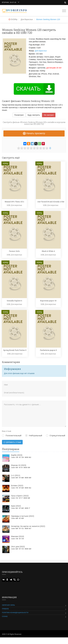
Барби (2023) (17, 455)
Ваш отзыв (7, 431)
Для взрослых (41, 51)
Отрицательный (56, 435)
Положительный (12, 435)
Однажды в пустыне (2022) (23, 516)
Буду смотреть (34, 115)
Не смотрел (49, 115)
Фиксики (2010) (18, 536)
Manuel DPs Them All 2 (14, 202)
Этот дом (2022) (18, 547)
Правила (5, 609)
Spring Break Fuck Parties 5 (15, 350)
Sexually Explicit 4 (14, 301)
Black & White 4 (48, 251)
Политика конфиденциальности (15, 613)
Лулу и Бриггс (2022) (20, 496)
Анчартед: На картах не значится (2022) (28, 526)
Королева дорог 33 (48, 301)
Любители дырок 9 (48, 350)
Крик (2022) (16, 506)
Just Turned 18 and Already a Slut (51, 202)
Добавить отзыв (12, 442)
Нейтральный (34, 435)
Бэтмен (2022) (17, 486)
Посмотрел (19, 115)
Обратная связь (8, 605)
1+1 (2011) (16, 475)
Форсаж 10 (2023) (19, 465)
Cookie (5, 616)
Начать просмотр (34, 133)
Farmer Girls (14, 251)
